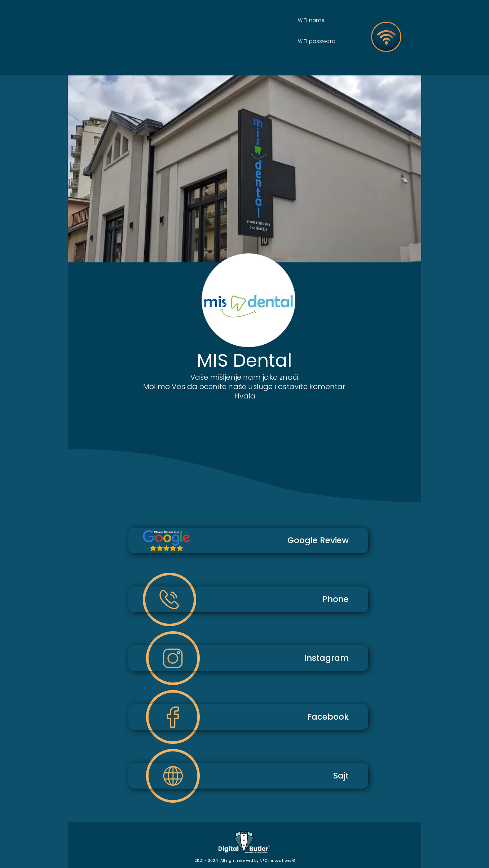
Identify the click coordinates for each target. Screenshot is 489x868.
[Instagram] (248, 658)
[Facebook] (248, 717)
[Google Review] (248, 540)
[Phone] (248, 599)
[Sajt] (248, 776)
